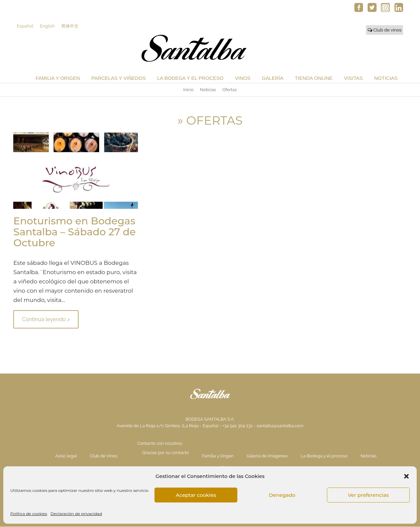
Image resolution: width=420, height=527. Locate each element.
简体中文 (71, 26)
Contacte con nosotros (160, 444)
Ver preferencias (368, 495)
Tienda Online (314, 78)
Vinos (243, 78)
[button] (406, 476)
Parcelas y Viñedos (119, 78)
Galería (273, 78)
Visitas (353, 78)
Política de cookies (29, 514)
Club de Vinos (104, 456)
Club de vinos (385, 30)
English (48, 26)
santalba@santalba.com (280, 426)
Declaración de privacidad (76, 514)
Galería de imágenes (267, 456)
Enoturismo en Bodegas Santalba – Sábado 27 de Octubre (74, 232)
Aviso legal (66, 456)
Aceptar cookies (196, 495)
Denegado (282, 495)
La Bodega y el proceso (190, 78)
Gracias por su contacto (166, 453)
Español (25, 26)
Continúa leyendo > (46, 320)
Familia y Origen (58, 78)
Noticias (386, 78)
